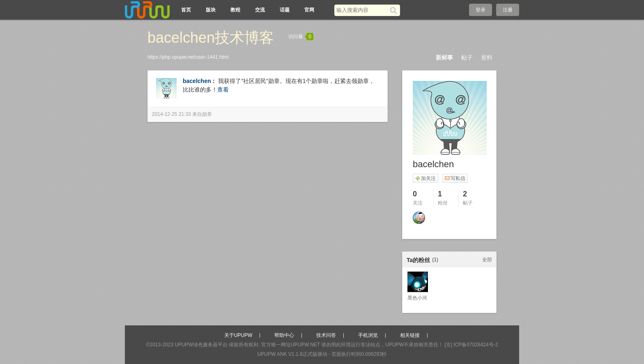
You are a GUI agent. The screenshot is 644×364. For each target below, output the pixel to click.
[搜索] (395, 10)
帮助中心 (284, 335)
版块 (211, 10)
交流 (260, 10)
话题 (285, 10)
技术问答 (326, 335)
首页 (186, 10)
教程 (235, 10)
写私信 (455, 178)
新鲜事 (444, 58)
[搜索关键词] (362, 10)
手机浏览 (368, 335)
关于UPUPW (238, 335)
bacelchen (197, 81)
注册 (508, 10)
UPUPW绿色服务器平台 (201, 345)
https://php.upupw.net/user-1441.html (188, 57)
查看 (223, 90)
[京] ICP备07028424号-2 (471, 345)
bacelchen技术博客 (211, 38)
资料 (487, 58)
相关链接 (410, 335)
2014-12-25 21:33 (171, 114)
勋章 (207, 114)
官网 (309, 10)
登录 (481, 10)
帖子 (467, 58)
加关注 (425, 178)
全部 (487, 260)
